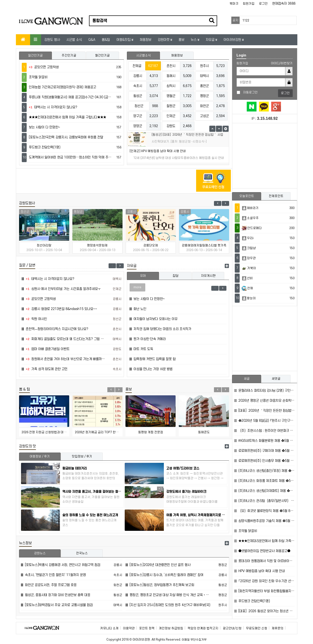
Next (225, 203)
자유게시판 (208, 276)
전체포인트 (276, 196)
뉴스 (194, 40)
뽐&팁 (106, 40)
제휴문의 (278, 628)
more (137, 287)
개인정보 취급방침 (171, 628)
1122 (246, 21)
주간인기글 (69, 56)
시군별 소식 (74, 40)
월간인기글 (102, 56)
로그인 (263, 4)
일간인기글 (35, 56)
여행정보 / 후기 (40, 456)
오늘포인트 (247, 196)
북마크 (234, 4)
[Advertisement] (106, 181)
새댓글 (276, 379)
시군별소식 (144, 56)
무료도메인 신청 (257, 628)
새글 (247, 379)
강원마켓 (164, 40)
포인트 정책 (147, 628)
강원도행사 (27, 203)
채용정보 (145, 40)
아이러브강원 (233, 40)
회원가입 (249, 4)
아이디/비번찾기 (282, 63)
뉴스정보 (25, 543)
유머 (143, 276)
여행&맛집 (124, 40)
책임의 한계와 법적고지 (203, 628)
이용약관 (129, 628)
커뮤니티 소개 (109, 628)
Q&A (92, 40)
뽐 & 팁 (24, 389)
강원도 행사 (52, 40)
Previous (218, 203)
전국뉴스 (82, 553)
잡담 (176, 276)
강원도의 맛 (28, 446)
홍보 (181, 40)
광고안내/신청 (232, 628)
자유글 (211, 40)
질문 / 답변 (27, 265)
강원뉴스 (40, 553)
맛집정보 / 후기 (82, 456)
